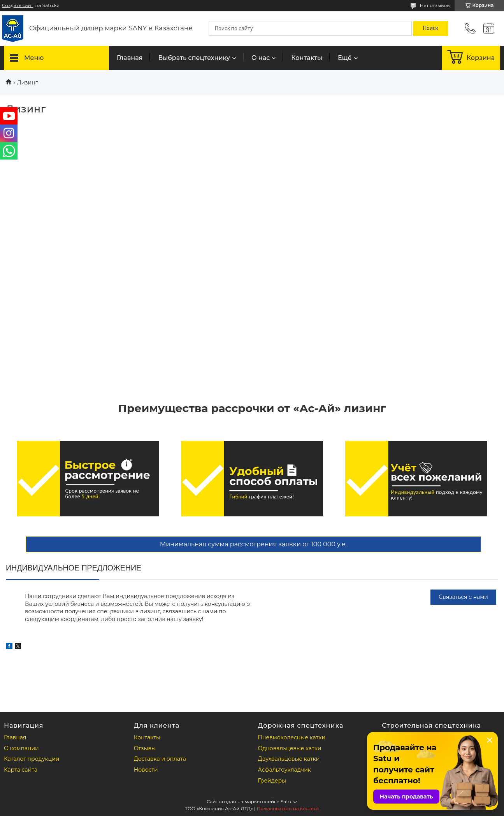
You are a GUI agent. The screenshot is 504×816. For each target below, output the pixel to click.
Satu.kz (289, 801)
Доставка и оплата (160, 759)
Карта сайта (21, 770)
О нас (261, 58)
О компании (21, 748)
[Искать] (431, 28)
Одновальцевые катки (290, 748)
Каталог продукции (32, 759)
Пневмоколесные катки (292, 737)
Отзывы (145, 748)
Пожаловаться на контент (288, 808)
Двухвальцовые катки (289, 759)
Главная (130, 58)
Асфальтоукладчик (284, 770)
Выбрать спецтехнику (194, 58)
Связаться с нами (463, 597)
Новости (146, 770)
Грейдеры (272, 781)
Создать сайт (18, 5)
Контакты (307, 58)
